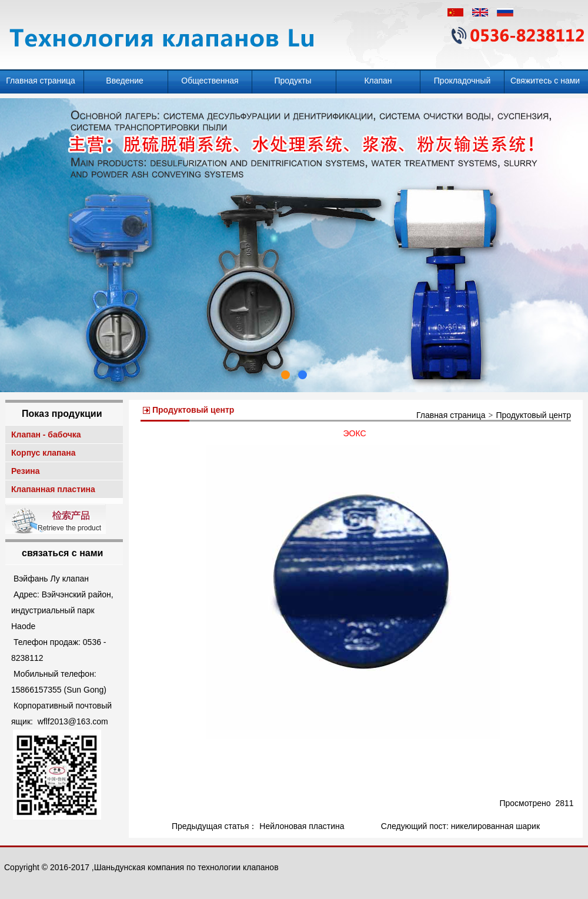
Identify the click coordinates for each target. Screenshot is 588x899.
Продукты (294, 81)
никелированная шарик (495, 826)
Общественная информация (210, 85)
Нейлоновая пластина (303, 826)
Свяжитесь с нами (546, 81)
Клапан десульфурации (378, 85)
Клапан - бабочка (47, 435)
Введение (126, 81)
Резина (26, 471)
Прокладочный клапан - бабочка (462, 85)
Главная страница (41, 81)
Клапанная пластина (54, 489)
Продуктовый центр (533, 415)
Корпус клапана (44, 453)
